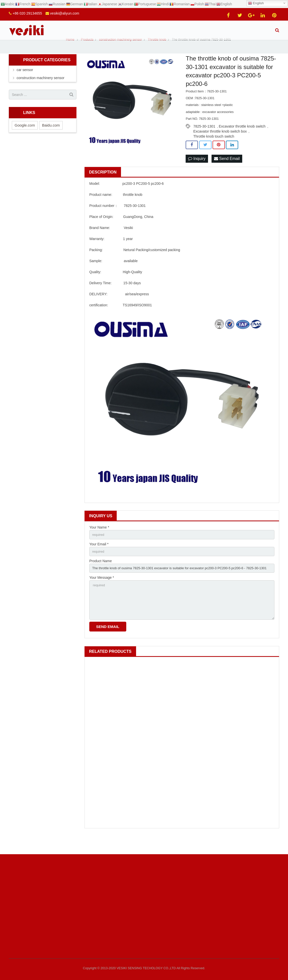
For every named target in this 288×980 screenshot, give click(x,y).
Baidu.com (51, 137)
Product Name (100, 574)
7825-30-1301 (204, 138)
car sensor (25, 82)
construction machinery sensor (40, 90)
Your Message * (102, 592)
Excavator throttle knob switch (242, 138)
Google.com (25, 137)
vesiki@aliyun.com (65, 13)
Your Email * (99, 557)
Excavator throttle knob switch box (220, 143)
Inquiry (197, 171)
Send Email (227, 171)
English (256, 3)
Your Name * (99, 540)
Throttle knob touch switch (214, 148)
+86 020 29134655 (27, 13)
